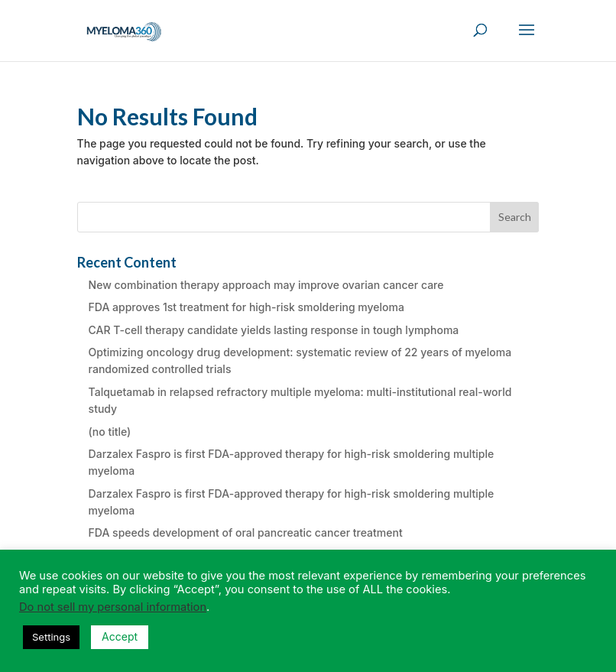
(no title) (110, 432)
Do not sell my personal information (113, 607)
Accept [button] (120, 636)
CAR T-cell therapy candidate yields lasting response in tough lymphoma (274, 330)
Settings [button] (51, 637)
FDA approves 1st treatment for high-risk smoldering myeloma (246, 307)
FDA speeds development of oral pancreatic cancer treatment (246, 532)
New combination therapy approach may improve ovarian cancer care (266, 285)
